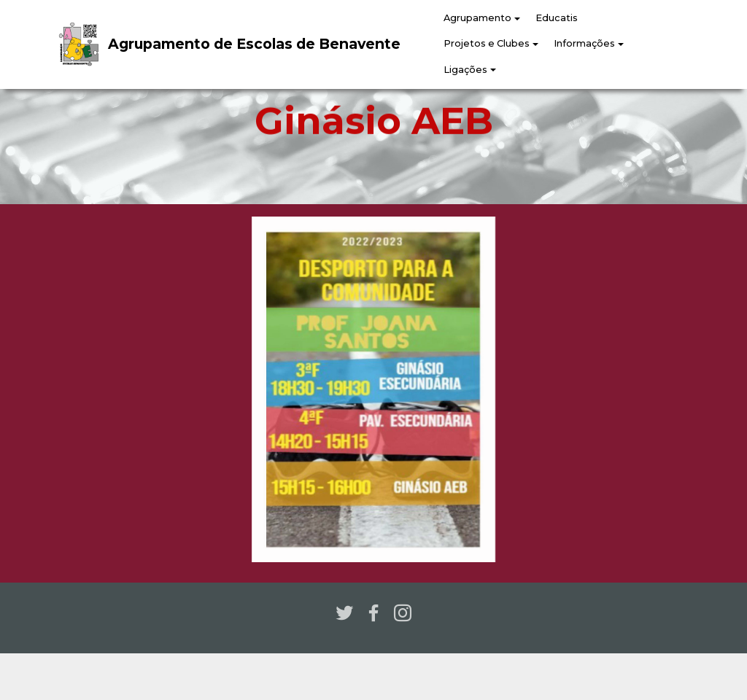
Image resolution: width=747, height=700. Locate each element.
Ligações (465, 70)
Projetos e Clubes (487, 43)
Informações (584, 43)
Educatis (557, 18)
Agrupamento (477, 18)
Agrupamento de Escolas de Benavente (254, 44)
